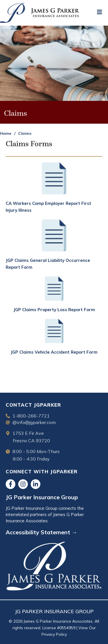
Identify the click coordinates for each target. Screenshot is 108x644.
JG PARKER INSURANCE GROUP (54, 611)
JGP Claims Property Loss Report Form (54, 310)
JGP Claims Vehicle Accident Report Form (54, 352)
